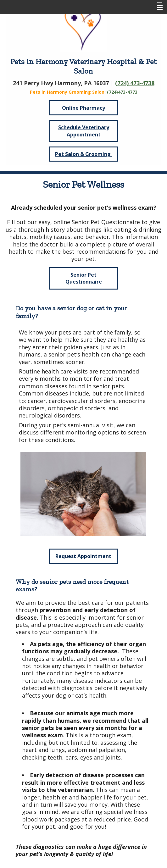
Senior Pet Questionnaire (84, 278)
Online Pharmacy (83, 108)
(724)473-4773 (122, 92)
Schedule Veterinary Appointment (84, 131)
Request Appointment (83, 556)
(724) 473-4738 (135, 83)
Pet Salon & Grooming (83, 154)
